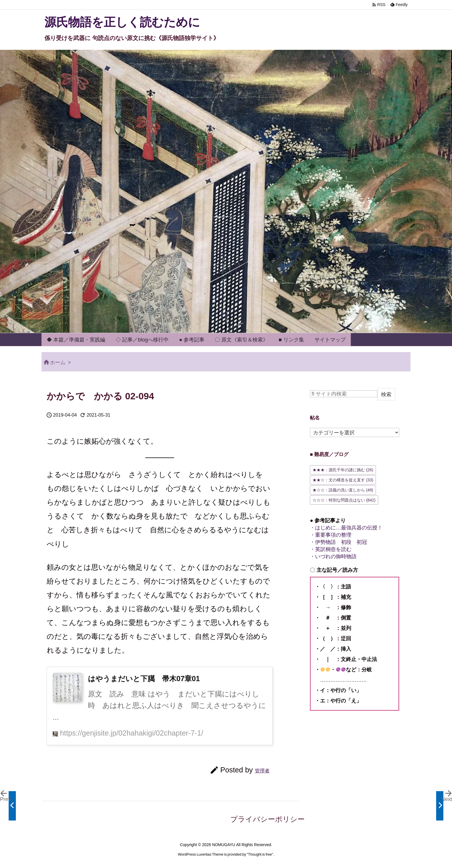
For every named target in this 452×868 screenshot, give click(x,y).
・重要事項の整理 (331, 535)
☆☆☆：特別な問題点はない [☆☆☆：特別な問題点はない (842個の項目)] (344, 500)
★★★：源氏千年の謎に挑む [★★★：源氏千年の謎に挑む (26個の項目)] (343, 470)
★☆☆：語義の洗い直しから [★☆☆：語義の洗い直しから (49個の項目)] (343, 490)
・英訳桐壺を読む (331, 549)
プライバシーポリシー (268, 819)
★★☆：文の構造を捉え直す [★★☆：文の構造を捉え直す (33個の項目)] (343, 480)
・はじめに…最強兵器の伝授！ (346, 528)
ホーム (58, 362)
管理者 (262, 771)
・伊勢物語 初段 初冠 (338, 542)
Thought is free (260, 854)
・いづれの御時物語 (333, 556)
